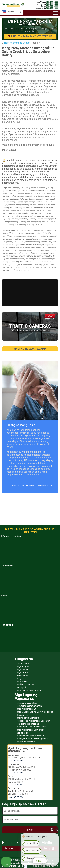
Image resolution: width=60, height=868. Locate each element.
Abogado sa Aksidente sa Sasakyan (34, 721)
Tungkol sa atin (24, 663)
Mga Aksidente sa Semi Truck (31, 730)
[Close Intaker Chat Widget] (57, 829)
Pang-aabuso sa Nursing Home (32, 727)
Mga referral (23, 681)
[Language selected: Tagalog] (11, 12)
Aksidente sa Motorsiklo (28, 724)
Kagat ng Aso (23, 715)
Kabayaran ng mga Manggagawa (33, 739)
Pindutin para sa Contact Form (30, 36)
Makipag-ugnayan (26, 684)
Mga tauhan (23, 669)
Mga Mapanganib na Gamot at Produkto (36, 712)
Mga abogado (24, 666)
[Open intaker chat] (25, 866)
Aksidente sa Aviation (27, 703)
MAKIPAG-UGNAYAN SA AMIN (30, 349)
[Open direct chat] (52, 829)
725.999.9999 (17, 797)
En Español (22, 687)
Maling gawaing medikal (28, 718)
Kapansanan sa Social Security (31, 736)
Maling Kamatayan (26, 742)
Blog (19, 678)
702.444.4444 (17, 761)
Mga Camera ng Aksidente (29, 690)
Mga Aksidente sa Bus (27, 709)
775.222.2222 (17, 785)
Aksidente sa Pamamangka (30, 706)
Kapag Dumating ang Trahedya (42, 485)
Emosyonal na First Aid (18, 485)
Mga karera (22, 672)
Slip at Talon (23, 733)
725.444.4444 (17, 773)
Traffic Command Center (17, 43)
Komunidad (22, 675)
